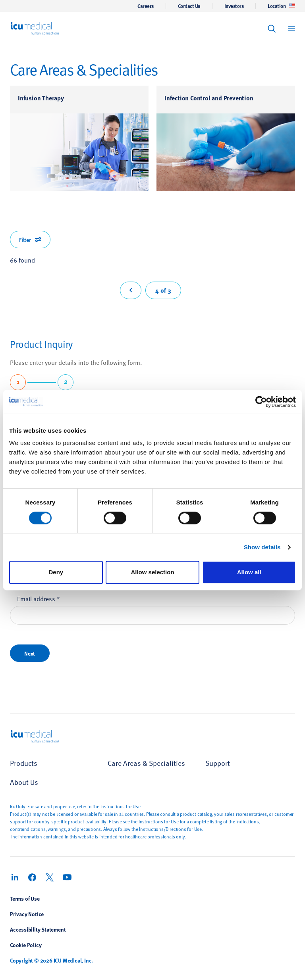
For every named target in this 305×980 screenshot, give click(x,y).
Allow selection (152, 572)
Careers (146, 6)
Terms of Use (25, 898)
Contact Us (189, 6)
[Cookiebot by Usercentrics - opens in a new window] (261, 402)
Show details (262, 547)
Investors (234, 6)
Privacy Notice (27, 914)
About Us (24, 782)
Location (281, 6)
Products (24, 763)
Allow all (249, 572)
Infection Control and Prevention (209, 98)
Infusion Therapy (41, 98)
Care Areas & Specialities (146, 763)
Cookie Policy (26, 945)
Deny (56, 572)
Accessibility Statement (38, 929)
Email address (39, 598)
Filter (30, 240)
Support (218, 763)
